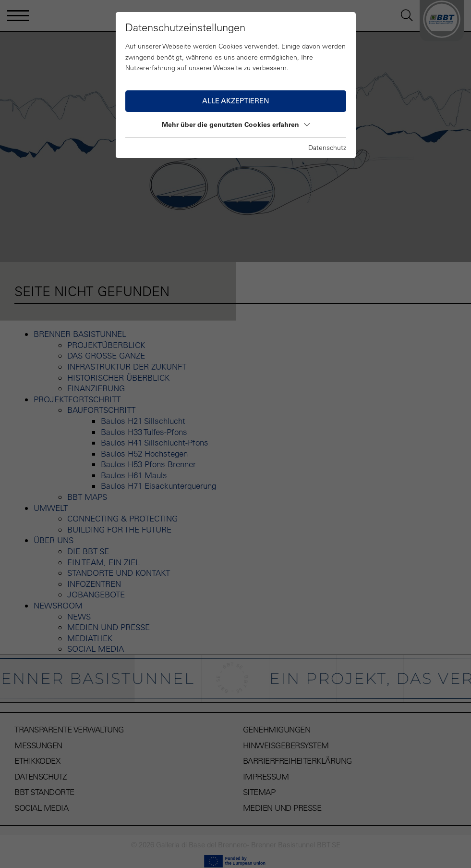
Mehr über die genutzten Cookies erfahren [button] (236, 124)
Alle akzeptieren (236, 101)
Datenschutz (327, 148)
